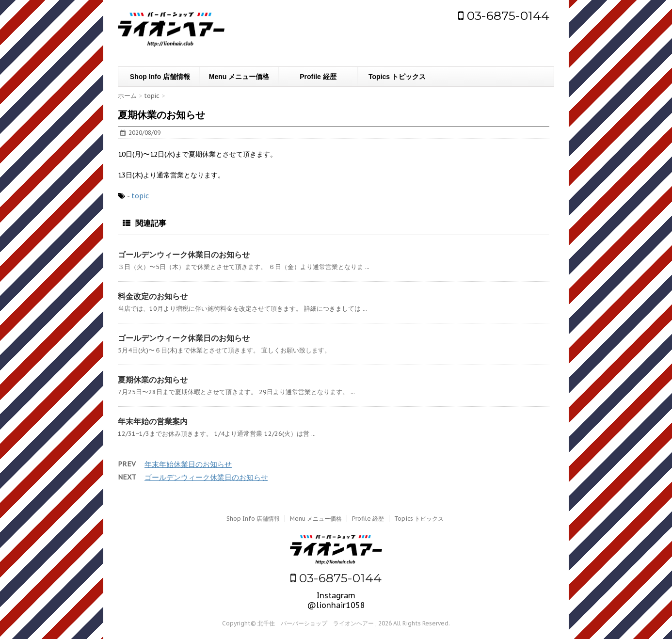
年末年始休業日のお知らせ (188, 464)
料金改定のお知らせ (153, 296)
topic (140, 196)
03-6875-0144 (504, 16)
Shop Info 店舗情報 (160, 77)
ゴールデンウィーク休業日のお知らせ (184, 255)
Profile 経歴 (318, 77)
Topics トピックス (397, 77)
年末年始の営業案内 (153, 421)
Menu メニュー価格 (239, 77)
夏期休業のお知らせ (153, 380)
